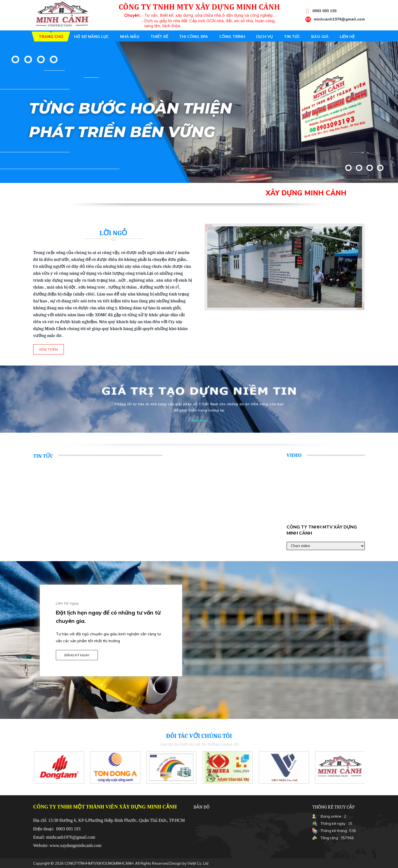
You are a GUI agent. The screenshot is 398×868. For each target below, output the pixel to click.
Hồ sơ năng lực (91, 37)
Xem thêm (49, 349)
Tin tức (292, 37)
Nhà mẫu (130, 37)
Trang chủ (51, 37)
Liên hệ (347, 37)
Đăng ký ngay (77, 655)
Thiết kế (159, 37)
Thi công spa (194, 37)
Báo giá (320, 37)
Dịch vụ (265, 37)
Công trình (232, 37)
